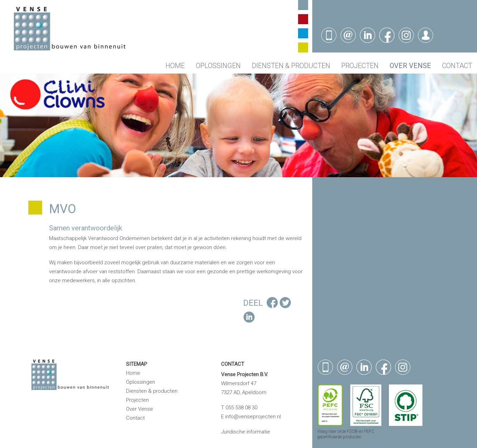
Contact (457, 66)
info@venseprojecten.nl (253, 417)
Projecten (360, 66)
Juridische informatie (246, 432)
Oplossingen (218, 66)
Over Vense (410, 66)
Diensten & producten (291, 66)
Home (175, 66)
